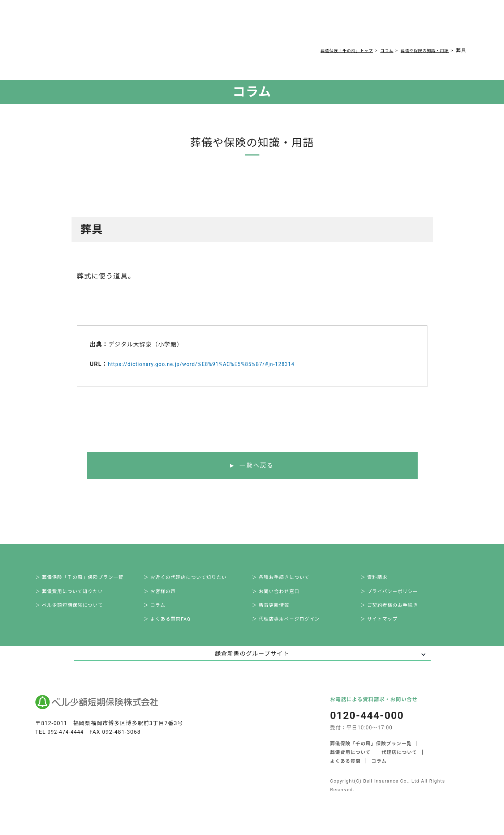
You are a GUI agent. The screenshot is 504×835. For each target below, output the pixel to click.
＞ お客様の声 (165, 595)
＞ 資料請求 (379, 579)
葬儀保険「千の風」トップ (332, 50)
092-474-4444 (67, 741)
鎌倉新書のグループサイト (252, 662)
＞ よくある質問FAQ (173, 627)
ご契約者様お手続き (254, 26)
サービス (97, 26)
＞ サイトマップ (385, 627)
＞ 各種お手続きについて (287, 579)
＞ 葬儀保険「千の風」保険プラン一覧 (87, 579)
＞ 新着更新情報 (276, 611)
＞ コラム (160, 611)
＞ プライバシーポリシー (396, 595)
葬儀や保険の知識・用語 (421, 50)
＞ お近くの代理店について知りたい (192, 579)
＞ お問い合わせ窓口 (282, 595)
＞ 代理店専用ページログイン (293, 627)
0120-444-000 (373, 27)
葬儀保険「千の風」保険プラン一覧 (371, 752)
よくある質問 (185, 26)
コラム (215, 26)
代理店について (400, 761)
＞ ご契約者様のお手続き (396, 611)
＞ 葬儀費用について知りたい (76, 595)
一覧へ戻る (256, 466)
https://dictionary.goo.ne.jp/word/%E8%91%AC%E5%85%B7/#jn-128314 (214, 364)
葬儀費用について (141, 26)
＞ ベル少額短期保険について (76, 611)
